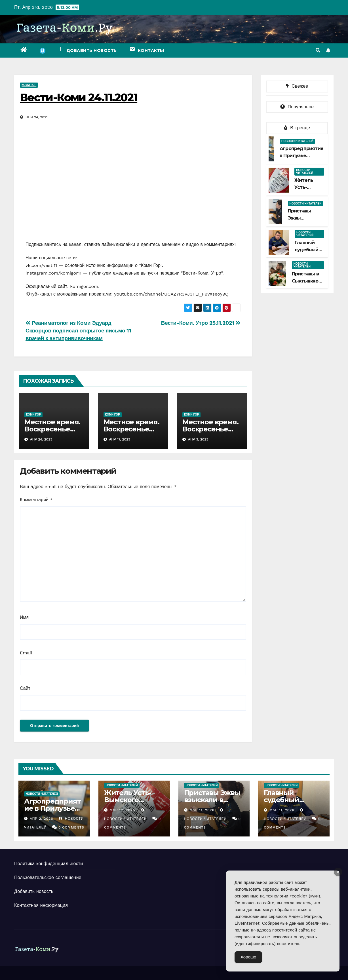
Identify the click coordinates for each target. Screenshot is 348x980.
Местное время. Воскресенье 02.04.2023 (210, 429)
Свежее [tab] (297, 86)
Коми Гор (29, 85)
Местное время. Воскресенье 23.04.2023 (52, 429)
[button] (318, 50)
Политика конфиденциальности (48, 864)
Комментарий (36, 500)
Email (26, 653)
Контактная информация (41, 905)
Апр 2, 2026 (42, 819)
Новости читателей (297, 141)
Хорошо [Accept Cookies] (248, 957)
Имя (24, 617)
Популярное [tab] (297, 107)
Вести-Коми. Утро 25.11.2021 (201, 323)
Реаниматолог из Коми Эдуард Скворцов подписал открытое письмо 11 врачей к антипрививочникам (78, 331)
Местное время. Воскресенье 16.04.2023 (131, 429)
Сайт (25, 688)
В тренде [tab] (297, 128)
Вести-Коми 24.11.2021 (79, 97)
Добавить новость (34, 891)
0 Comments (71, 827)
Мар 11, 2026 (202, 810)
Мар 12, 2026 (123, 810)
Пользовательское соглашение (48, 877)
